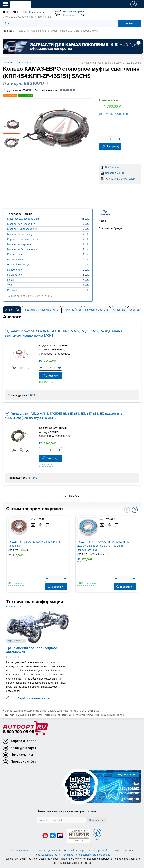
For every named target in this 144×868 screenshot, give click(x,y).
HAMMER (34, 478)
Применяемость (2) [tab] (97, 310)
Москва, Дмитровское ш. (22, 229)
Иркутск (12, 290)
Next (135, 510)
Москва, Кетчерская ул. (21, 224)
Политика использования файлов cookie (86, 855)
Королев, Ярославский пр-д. (24, 239)
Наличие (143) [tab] (72, 310)
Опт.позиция (26, 95)
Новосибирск (15, 270)
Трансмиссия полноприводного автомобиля (32, 650)
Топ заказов (10, 95)
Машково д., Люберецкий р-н (25, 219)
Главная (8, 62)
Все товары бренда (111, 228)
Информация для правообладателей (97, 851)
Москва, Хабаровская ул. (22, 249)
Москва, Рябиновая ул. (21, 234)
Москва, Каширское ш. (21, 244)
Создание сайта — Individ (59, 851)
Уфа (10, 285)
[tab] (12, 309)
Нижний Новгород (18, 265)
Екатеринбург (15, 259)
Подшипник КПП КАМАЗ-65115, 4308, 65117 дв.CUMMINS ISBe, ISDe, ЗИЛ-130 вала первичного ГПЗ (103, 546)
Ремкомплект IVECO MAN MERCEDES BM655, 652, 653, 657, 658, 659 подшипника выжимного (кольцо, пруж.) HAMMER (63, 416)
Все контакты (37, 12)
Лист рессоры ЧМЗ (86, 31)
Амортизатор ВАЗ (62, 31)
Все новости (14, 606)
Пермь (11, 280)
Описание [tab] (119, 310)
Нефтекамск (15, 275)
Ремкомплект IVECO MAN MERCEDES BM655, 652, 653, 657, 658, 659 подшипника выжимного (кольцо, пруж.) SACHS (63, 333)
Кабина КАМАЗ (40, 31)
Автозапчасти (26, 62)
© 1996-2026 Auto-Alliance (27, 851)
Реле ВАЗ (23, 31)
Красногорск (15, 254)
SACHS (32, 395)
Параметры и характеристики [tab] (41, 310)
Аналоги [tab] (12, 310)
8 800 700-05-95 (19, 732)
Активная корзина (74, 11)
